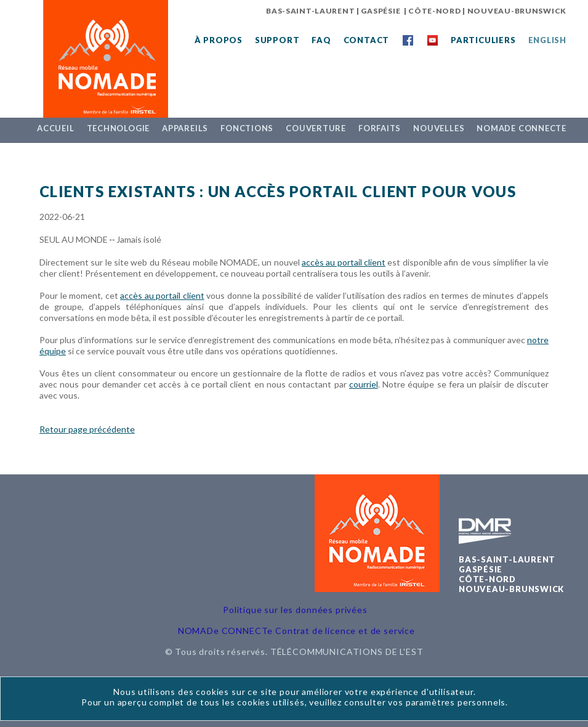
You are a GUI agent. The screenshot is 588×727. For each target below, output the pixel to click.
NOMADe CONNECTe (522, 128)
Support (277, 40)
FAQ (321, 40)
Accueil (55, 128)
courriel (364, 384)
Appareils (185, 128)
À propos (219, 40)
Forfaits (380, 128)
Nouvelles (439, 128)
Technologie (119, 128)
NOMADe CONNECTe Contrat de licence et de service (296, 631)
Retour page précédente (87, 429)
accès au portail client (344, 262)
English (547, 40)
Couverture (316, 128)
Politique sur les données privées (295, 610)
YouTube (432, 40)
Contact (366, 40)
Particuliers (483, 40)
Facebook (408, 40)
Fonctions (247, 128)
